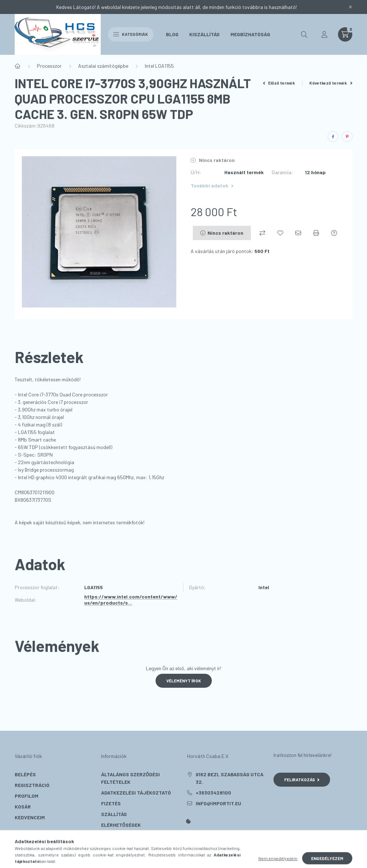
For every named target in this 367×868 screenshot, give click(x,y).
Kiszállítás (204, 34)
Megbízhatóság (250, 34)
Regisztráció (32, 785)
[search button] (304, 34)
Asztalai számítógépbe (103, 66)
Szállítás (114, 814)
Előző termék (279, 83)
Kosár (23, 807)
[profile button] (324, 34)
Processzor (49, 66)
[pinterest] (347, 137)
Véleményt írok (184, 681)
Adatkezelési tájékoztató (136, 793)
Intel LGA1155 (159, 66)
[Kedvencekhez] (280, 233)
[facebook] (333, 137)
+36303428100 (213, 793)
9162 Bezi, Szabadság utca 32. (230, 778)
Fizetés (111, 803)
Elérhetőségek (121, 825)
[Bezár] (351, 7)
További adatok (212, 185)
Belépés (25, 774)
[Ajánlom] (298, 233)
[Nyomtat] (316, 233)
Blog (172, 34)
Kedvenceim (30, 817)
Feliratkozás (302, 779)
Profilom (27, 796)
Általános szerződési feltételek (130, 778)
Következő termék (331, 83)
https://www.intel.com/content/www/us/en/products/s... (131, 600)
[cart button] (345, 34)
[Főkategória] (18, 66)
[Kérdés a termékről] (334, 233)
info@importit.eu (218, 803)
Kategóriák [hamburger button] (131, 34)
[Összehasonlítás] (262, 233)
